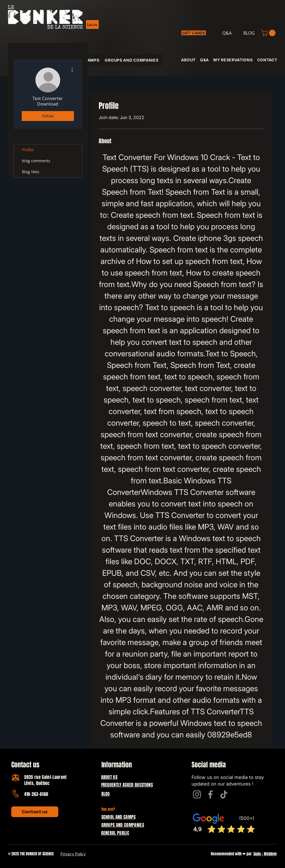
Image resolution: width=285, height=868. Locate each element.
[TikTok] (224, 794)
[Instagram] (197, 794)
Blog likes (31, 172)
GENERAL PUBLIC (115, 833)
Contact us (25, 765)
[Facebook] (210, 794)
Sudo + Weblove (265, 854)
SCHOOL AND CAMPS (119, 817)
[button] (92, 24)
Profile (28, 150)
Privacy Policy (73, 854)
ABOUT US (109, 777)
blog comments (36, 161)
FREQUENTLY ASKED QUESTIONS (127, 785)
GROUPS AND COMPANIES (123, 825)
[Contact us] (35, 812)
